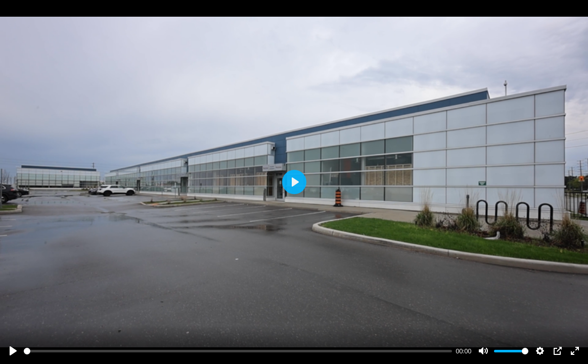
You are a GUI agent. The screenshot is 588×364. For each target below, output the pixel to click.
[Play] (13, 351)
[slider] (238, 351)
